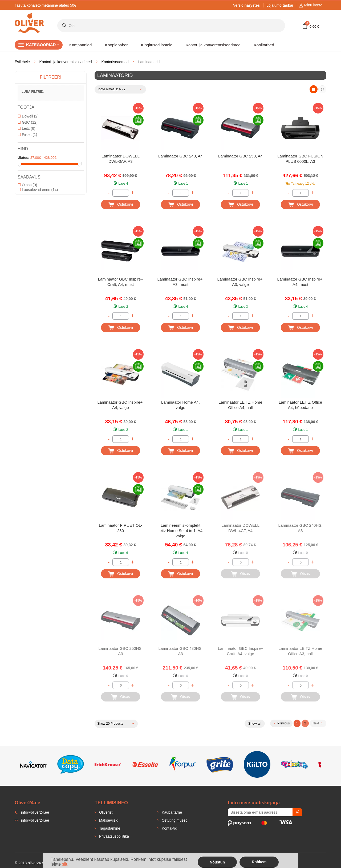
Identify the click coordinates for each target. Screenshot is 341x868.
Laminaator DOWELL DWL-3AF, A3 (121, 159)
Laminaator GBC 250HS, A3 (121, 651)
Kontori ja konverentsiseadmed (213, 45)
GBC (28, 122)
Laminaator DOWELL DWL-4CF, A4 (240, 528)
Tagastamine (109, 828)
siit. (65, 864)
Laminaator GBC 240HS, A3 (301, 528)
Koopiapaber (116, 45)
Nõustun (217, 862)
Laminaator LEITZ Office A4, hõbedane (300, 405)
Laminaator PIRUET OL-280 (121, 528)
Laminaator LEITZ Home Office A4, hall (240, 405)
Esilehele (22, 62)
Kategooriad (43, 45)
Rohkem (259, 862)
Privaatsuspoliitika (113, 836)
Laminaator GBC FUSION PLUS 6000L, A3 (300, 159)
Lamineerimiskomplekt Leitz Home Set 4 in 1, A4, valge (180, 531)
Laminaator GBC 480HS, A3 (181, 651)
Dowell (28, 116)
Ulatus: (23, 158)
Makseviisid (108, 820)
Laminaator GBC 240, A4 (180, 156)
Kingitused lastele (157, 45)
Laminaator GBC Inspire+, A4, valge (121, 405)
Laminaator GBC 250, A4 (240, 156)
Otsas (27, 185)
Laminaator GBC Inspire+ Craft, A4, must (121, 282)
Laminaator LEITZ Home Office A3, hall (300, 651)
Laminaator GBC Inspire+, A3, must (181, 282)
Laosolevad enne (38, 190)
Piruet (27, 135)
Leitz (27, 128)
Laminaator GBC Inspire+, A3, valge (241, 282)
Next (317, 723)
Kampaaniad (80, 45)
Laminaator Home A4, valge (180, 405)
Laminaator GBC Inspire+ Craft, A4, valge (241, 651)
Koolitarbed (264, 45)
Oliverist (105, 812)
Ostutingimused (174, 820)
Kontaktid (169, 828)
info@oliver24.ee (32, 820)
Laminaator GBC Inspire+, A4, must (301, 282)
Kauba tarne (171, 812)
